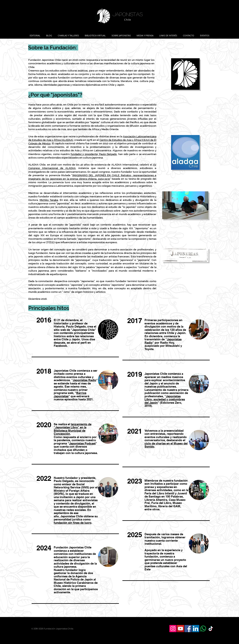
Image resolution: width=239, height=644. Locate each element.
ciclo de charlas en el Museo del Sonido (166, 445)
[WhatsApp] (203, 629)
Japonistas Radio (84, 380)
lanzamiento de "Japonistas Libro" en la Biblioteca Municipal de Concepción (73, 429)
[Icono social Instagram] (173, 629)
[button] (68, 34)
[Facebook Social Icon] (188, 629)
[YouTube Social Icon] (181, 629)
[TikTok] (211, 629)
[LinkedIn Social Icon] (196, 629)
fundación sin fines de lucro (73, 523)
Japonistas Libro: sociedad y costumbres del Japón (165, 399)
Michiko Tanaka (49, 200)
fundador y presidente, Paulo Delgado (94, 154)
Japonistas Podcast (82, 443)
